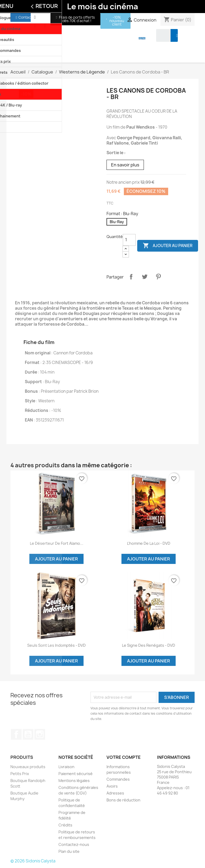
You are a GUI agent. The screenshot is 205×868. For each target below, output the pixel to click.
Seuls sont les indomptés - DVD (56, 645)
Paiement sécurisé (76, 774)
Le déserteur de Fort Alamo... (57, 543)
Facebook (16, 734)
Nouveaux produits (28, 767)
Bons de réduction (123, 800)
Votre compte (124, 757)
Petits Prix (20, 774)
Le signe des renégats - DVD (149, 645)
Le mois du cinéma (102, 6)
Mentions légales (74, 781)
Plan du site (69, 851)
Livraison (66, 767)
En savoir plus (125, 165)
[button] (24, 17)
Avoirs (112, 786)
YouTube (28, 734)
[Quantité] (129, 240)
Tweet (145, 277)
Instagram (40, 734)
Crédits (65, 825)
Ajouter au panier (168, 246)
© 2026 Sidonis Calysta (33, 861)
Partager (131, 277)
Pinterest (158, 277)
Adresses (115, 793)
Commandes (118, 779)
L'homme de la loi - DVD (149, 543)
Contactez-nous (74, 844)
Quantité (115, 237)
